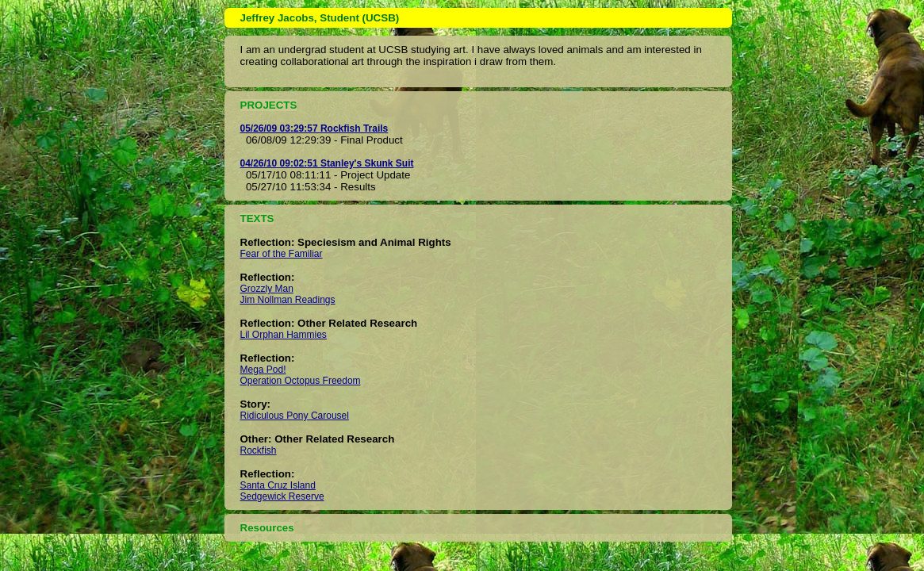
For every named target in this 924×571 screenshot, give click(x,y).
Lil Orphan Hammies (284, 335)
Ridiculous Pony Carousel (295, 416)
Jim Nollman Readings (288, 300)
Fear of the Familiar (282, 254)
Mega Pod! (263, 370)
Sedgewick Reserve (282, 496)
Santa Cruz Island (278, 485)
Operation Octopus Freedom (301, 381)
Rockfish (259, 450)
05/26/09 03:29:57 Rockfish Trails (314, 128)
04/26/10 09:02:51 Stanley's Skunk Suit (327, 163)
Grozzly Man (267, 289)
